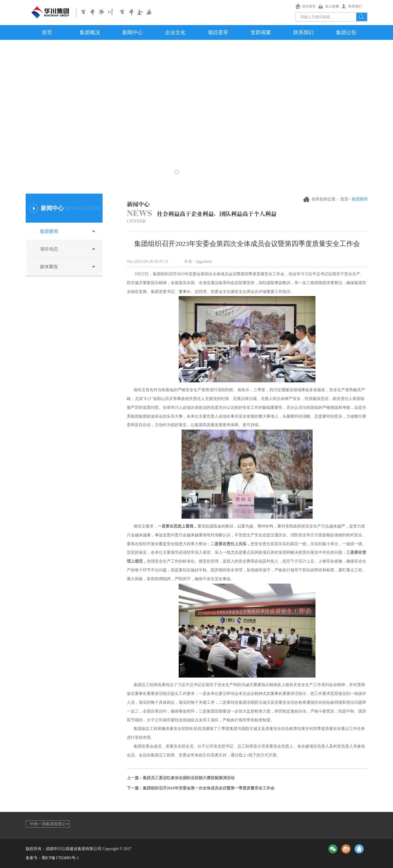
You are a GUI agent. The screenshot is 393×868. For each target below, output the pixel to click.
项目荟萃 (218, 32)
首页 (47, 32)
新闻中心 (133, 32)
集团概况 (90, 32)
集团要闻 (49, 231)
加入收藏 (332, 6)
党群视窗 (261, 32)
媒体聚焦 (49, 267)
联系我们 (355, 6)
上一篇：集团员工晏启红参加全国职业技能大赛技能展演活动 (181, 778)
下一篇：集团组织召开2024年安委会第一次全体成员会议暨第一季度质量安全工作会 (201, 788)
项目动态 (49, 249)
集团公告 (346, 32)
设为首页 (309, 6)
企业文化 (175, 32)
